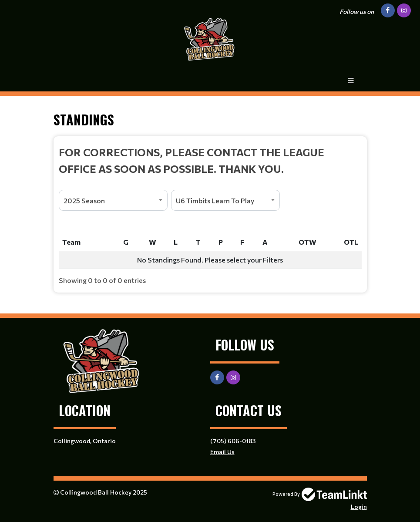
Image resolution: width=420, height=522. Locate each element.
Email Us (222, 452)
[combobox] (113, 200)
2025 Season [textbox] (84, 200)
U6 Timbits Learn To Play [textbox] (215, 200)
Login (359, 507)
